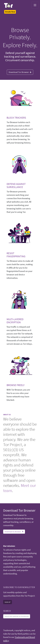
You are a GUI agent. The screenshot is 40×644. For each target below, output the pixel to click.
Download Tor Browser (20, 72)
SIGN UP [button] (8, 602)
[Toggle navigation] (35, 5)
